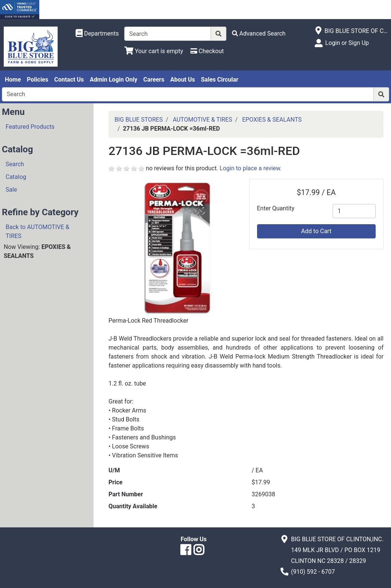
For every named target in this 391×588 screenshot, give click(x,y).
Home (13, 80)
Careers (154, 80)
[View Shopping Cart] (154, 51)
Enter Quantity (276, 208)
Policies (38, 80)
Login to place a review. (251, 168)
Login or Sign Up (347, 43)
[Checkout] (207, 51)
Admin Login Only (114, 80)
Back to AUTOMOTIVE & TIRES (37, 231)
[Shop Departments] (97, 34)
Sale (11, 190)
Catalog (16, 177)
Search (15, 164)
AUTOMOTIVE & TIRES (203, 120)
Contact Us (69, 80)
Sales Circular (220, 80)
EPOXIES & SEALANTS (272, 120)
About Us (183, 80)
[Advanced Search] (259, 33)
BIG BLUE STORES (139, 120)
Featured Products (30, 127)
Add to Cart (316, 231)
